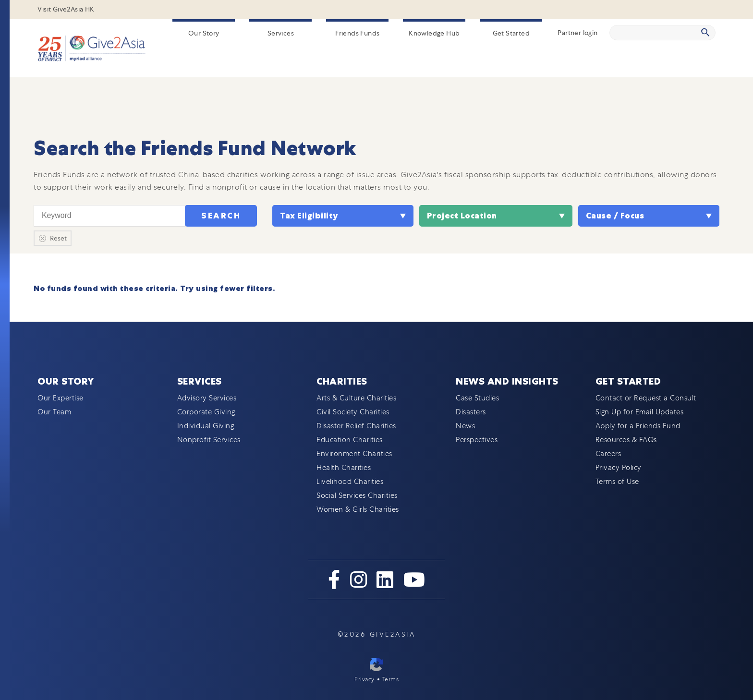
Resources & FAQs (626, 440)
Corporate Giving (206, 412)
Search (221, 216)
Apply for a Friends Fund (638, 426)
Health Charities (344, 468)
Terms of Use (617, 482)
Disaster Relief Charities (356, 426)
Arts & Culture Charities (356, 398)
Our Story (204, 33)
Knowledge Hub (434, 33)
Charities (342, 381)
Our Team (54, 412)
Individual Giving (206, 426)
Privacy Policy (619, 468)
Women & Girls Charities (358, 509)
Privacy (364, 679)
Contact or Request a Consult (646, 398)
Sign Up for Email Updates (640, 412)
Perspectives (477, 440)
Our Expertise (61, 398)
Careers (608, 454)
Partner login (577, 33)
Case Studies (477, 398)
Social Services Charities (357, 495)
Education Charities (350, 440)
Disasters (471, 412)
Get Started (511, 33)
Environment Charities (354, 454)
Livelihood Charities (350, 482)
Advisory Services (207, 398)
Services (281, 33)
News (465, 426)
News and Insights (507, 381)
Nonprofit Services (209, 440)
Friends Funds (357, 33)
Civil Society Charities (353, 412)
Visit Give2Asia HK (66, 9)
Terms (391, 679)
